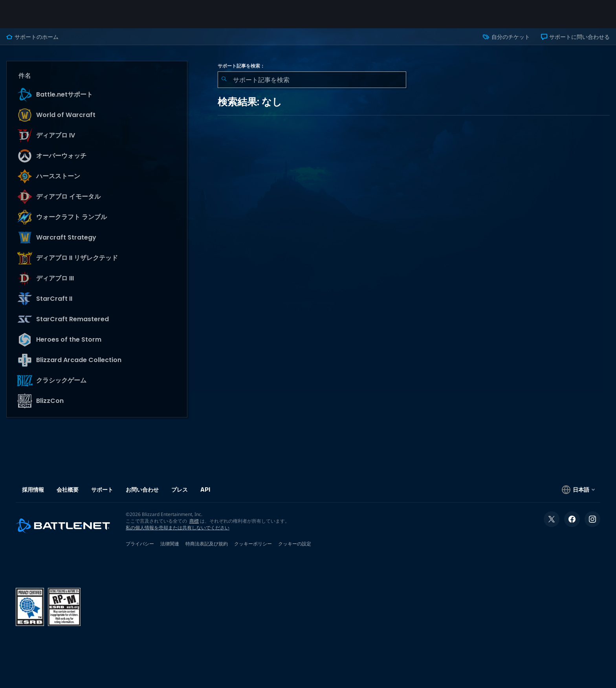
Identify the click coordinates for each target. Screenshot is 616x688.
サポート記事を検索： (241, 66)
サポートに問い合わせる (575, 37)
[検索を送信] (224, 80)
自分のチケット (506, 37)
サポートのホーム (32, 37)
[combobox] (312, 80)
